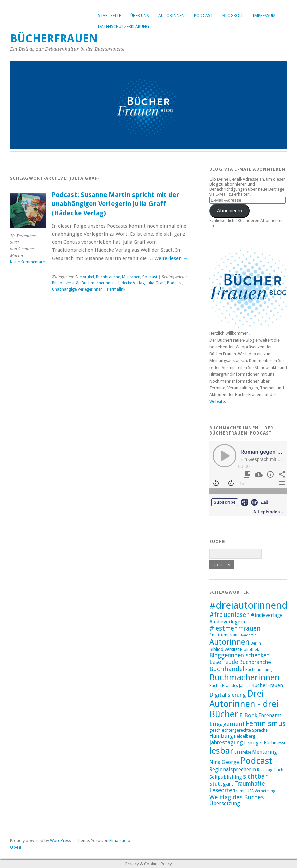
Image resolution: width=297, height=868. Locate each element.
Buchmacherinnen (98, 283)
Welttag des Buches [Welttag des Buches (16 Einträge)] (237, 797)
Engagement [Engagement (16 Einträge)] (227, 724)
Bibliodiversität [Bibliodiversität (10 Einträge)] (224, 649)
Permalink (116, 289)
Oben (16, 847)
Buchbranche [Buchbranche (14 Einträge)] (255, 662)
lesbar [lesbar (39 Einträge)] (221, 751)
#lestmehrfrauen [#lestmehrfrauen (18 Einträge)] (235, 628)
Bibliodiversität (66, 283)
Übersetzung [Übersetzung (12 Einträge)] (225, 804)
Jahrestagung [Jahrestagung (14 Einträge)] (226, 742)
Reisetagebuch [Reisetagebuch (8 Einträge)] (270, 770)
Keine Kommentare (27, 262)
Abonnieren (230, 211)
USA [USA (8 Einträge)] (250, 791)
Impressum (264, 16)
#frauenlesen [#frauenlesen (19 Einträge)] (230, 615)
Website (217, 402)
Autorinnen (172, 16)
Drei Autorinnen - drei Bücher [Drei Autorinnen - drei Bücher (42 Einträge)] (244, 704)
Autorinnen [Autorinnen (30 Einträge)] (230, 642)
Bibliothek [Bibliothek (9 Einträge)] (249, 649)
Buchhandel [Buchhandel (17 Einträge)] (227, 669)
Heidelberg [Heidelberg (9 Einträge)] (245, 736)
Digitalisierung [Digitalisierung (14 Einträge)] (228, 695)
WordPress (61, 840)
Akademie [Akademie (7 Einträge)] (248, 635)
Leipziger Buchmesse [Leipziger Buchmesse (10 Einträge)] (265, 743)
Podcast (204, 16)
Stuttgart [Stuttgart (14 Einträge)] (221, 784)
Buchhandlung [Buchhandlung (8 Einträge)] (258, 670)
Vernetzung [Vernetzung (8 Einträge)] (265, 791)
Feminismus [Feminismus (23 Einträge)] (266, 723)
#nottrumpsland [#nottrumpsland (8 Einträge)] (225, 635)
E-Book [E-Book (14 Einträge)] (248, 715)
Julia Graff (156, 283)
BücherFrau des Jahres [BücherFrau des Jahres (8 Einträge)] (230, 686)
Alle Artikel (85, 277)
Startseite (109, 16)
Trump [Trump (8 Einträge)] (239, 791)
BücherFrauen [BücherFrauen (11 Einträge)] (267, 685)
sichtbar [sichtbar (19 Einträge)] (255, 776)
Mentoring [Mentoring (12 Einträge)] (264, 752)
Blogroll (233, 16)
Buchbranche (108, 277)
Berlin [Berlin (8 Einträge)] (256, 643)
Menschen (131, 277)
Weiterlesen (171, 258)
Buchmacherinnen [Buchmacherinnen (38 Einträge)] (245, 677)
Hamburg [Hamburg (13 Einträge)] (221, 736)
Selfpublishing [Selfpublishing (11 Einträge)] (226, 777)
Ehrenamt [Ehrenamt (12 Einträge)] (270, 716)
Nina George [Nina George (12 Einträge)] (224, 762)
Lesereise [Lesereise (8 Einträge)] (243, 752)
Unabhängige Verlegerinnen (77, 289)
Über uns (140, 16)
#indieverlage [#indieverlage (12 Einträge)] (267, 615)
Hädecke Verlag (131, 283)
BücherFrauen (54, 39)
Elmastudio (120, 840)
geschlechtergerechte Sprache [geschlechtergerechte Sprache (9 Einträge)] (239, 730)
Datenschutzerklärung (123, 27)
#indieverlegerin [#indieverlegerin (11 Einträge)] (228, 622)
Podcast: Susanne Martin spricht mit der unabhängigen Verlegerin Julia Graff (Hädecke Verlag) (115, 204)
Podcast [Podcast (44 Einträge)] (256, 761)
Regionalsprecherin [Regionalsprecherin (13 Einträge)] (233, 769)
